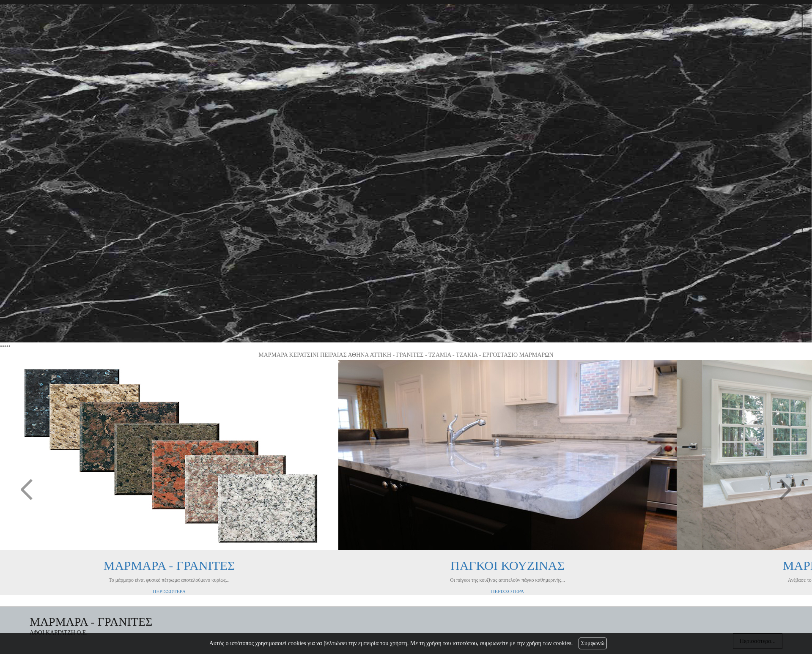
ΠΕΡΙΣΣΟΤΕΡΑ (169, 591)
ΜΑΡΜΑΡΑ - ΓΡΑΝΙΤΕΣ (169, 565)
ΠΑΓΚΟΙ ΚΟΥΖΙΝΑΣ (507, 565)
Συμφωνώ (593, 643)
